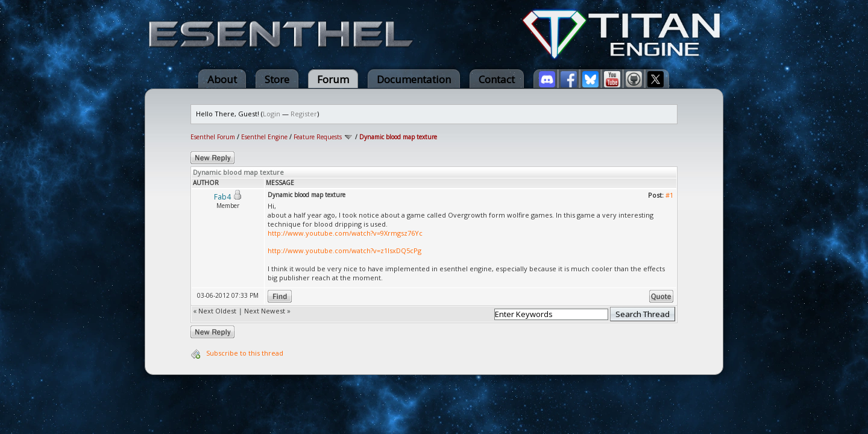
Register (304, 114)
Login (272, 114)
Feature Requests (318, 137)
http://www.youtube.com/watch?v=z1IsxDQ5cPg (344, 250)
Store (277, 79)
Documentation (414, 79)
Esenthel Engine (264, 137)
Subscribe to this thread (245, 353)
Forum (333, 79)
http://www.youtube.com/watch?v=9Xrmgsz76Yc (345, 233)
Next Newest (265, 311)
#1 (669, 195)
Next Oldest (217, 311)
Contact (497, 79)
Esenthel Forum (213, 137)
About (222, 79)
